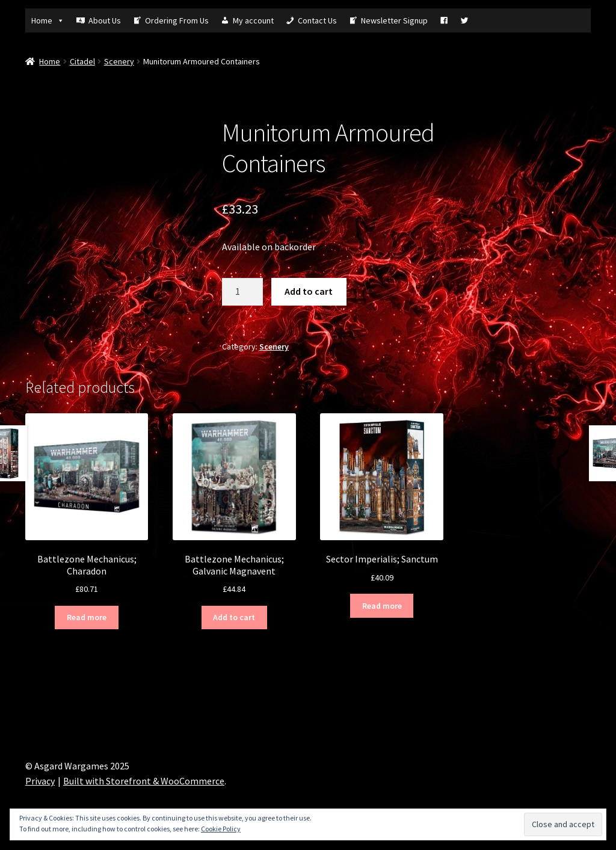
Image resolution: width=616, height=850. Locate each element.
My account (253, 20)
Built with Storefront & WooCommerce (144, 781)
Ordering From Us (177, 20)
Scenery (119, 61)
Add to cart (309, 291)
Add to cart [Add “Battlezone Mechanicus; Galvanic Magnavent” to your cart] (234, 617)
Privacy (40, 781)
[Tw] (464, 20)
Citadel (82, 61)
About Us (105, 20)
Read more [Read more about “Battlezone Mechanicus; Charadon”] (87, 617)
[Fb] (444, 20)
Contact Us (317, 20)
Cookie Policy (221, 829)
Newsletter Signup (394, 20)
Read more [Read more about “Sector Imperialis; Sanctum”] (382, 606)
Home (48, 20)
